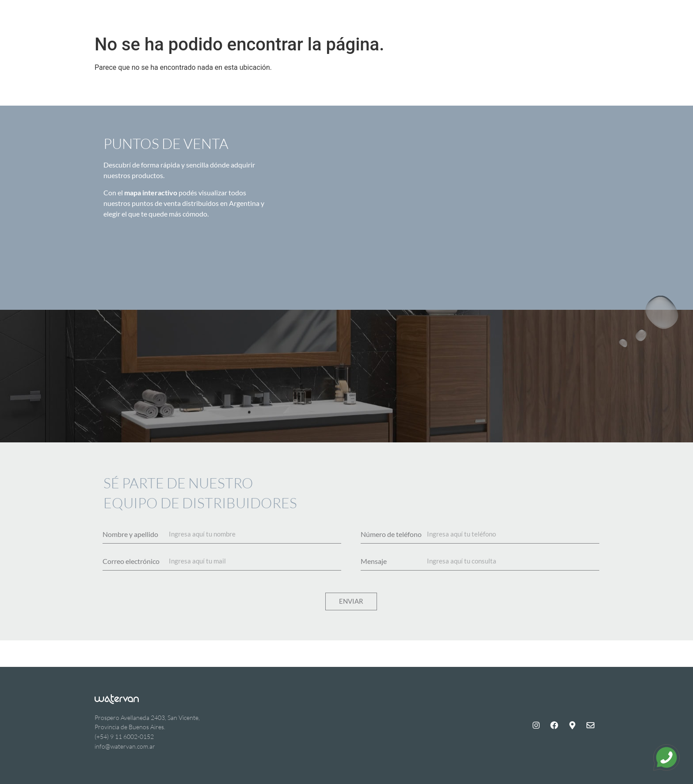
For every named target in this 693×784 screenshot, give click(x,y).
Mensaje (374, 561)
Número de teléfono (391, 534)
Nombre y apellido (130, 534)
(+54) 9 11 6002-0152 (124, 736)
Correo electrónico (131, 561)
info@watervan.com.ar (125, 746)
